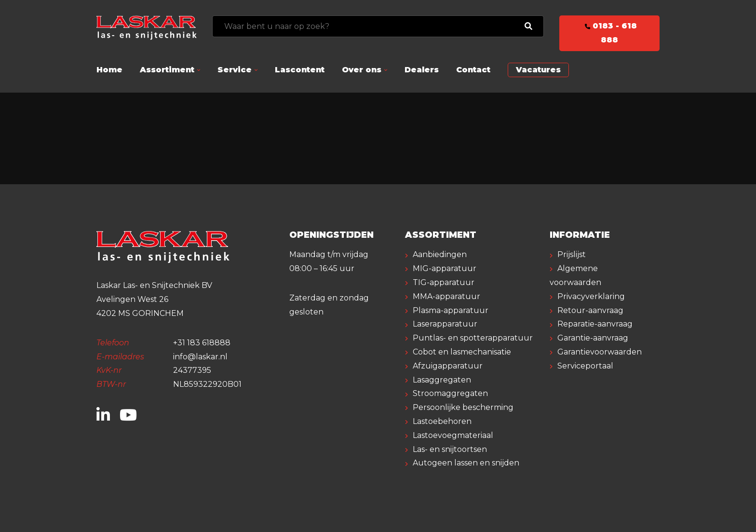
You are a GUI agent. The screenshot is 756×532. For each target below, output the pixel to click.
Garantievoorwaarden (600, 352)
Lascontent (300, 70)
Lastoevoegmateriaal (453, 435)
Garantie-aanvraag (593, 338)
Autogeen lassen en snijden (466, 463)
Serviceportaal (585, 366)
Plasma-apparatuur (451, 310)
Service (235, 70)
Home (109, 70)
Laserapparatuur (445, 324)
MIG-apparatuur (445, 268)
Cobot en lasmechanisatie (462, 352)
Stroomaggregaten (450, 393)
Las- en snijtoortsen (450, 449)
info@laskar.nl (200, 357)
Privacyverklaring (591, 296)
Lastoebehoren (442, 421)
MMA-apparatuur (446, 296)
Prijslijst (572, 254)
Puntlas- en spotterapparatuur (473, 338)
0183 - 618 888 (609, 33)
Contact (473, 70)
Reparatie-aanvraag (595, 324)
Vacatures (538, 70)
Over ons (362, 70)
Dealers (422, 70)
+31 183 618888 (202, 343)
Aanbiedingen (440, 254)
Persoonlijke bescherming (463, 407)
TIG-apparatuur (444, 282)
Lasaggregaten (442, 380)
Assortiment (167, 70)
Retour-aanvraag (590, 310)
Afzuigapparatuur (448, 366)
